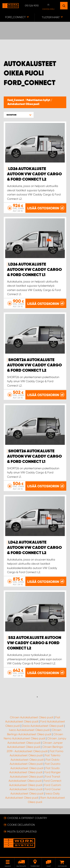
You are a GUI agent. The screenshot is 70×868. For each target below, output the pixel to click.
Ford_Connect (16, 100)
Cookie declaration (21, 825)
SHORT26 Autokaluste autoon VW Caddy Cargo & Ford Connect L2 (34, 365)
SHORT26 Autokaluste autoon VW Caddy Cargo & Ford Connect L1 (34, 456)
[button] (19, 115)
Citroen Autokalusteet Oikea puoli (32, 717)
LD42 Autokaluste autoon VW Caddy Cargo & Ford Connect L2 (34, 548)
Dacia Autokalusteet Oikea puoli (43, 726)
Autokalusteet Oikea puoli (23, 104)
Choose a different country (27, 818)
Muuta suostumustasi (22, 832)
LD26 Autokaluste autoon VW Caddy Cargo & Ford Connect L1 (34, 270)
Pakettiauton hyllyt (39, 100)
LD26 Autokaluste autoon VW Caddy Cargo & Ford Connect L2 (34, 174)
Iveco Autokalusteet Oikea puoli (29, 730)
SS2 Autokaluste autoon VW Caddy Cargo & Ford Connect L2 (34, 643)
